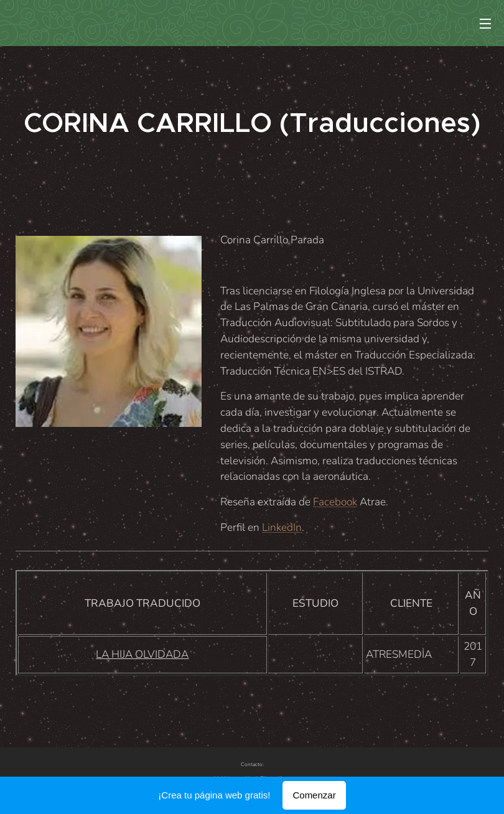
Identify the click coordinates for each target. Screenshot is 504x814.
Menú (485, 24)
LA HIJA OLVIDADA (142, 654)
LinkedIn (282, 527)
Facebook (335, 502)
